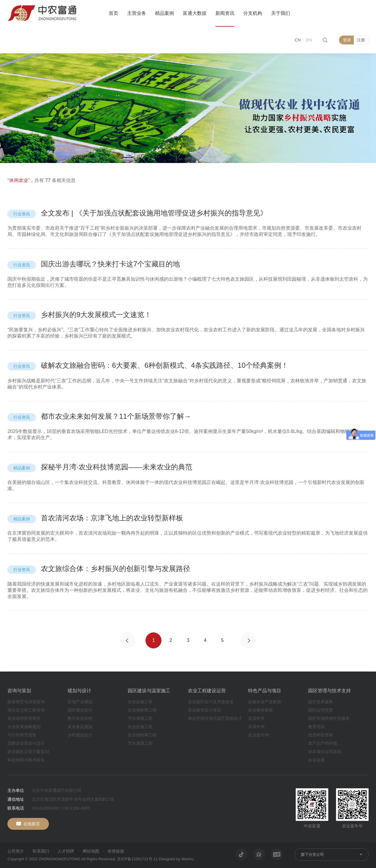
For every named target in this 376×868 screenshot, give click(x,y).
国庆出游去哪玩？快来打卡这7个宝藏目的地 (94, 264)
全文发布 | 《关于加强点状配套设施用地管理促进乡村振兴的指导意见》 (137, 213)
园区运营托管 (321, 710)
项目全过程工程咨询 (26, 710)
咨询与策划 (19, 691)
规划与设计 (79, 691)
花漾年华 (256, 718)
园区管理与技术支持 (329, 691)
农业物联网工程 (142, 710)
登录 (347, 40)
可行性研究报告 (22, 735)
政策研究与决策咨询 (26, 702)
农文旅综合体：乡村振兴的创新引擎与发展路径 (99, 569)
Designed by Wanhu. (177, 859)
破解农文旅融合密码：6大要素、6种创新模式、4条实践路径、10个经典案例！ (148, 365)
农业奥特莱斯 (260, 710)
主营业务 (137, 13)
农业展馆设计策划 (204, 710)
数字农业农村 (80, 718)
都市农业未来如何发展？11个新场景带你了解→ (99, 416)
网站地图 (91, 851)
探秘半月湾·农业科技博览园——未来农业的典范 (100, 467)
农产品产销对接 (323, 743)
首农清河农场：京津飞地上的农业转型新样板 (95, 518)
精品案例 (164, 13)
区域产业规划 (80, 702)
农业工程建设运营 (207, 691)
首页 (113, 13)
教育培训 (316, 727)
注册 (361, 40)
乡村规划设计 (80, 735)
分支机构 (253, 13)
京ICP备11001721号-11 (137, 859)
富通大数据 (195, 13)
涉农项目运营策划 (325, 752)
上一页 (127, 640)
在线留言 (32, 824)
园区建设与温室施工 (149, 691)
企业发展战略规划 (24, 727)
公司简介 (16, 851)
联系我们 (41, 851)
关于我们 (281, 13)
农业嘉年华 (258, 735)
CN (297, 40)
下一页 (248, 640)
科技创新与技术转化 (26, 760)
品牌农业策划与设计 (26, 743)
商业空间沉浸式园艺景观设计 (215, 718)
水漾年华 (256, 727)
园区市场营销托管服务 (329, 718)
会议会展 (316, 760)
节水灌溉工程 (140, 718)
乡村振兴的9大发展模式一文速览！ (79, 315)
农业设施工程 (140, 702)
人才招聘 (66, 851)
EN (309, 40)
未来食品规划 (80, 727)
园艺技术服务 (321, 702)
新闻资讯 (225, 13)
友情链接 (116, 851)
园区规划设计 (80, 710)
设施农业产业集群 (265, 702)
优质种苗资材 (321, 735)
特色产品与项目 (265, 691)
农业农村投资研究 (24, 718)
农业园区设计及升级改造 (211, 702)
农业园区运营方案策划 (28, 752)
